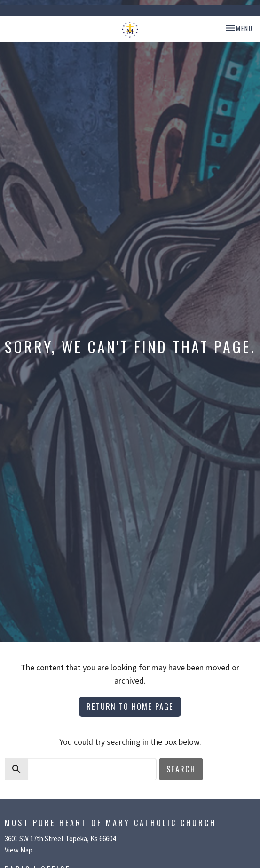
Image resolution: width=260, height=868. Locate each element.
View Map (19, 850)
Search (181, 769)
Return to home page (130, 706)
